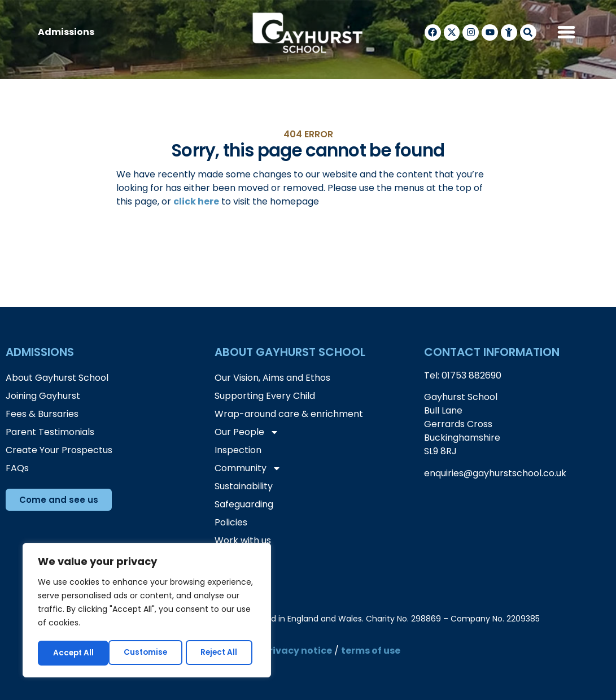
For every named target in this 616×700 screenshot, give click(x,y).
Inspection (238, 450)
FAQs (17, 468)
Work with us (243, 540)
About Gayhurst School (57, 378)
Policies (231, 522)
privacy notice (297, 651)
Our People (247, 432)
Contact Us (240, 558)
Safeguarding (244, 504)
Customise (75, 653)
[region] (147, 611)
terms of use (371, 651)
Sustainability (244, 486)
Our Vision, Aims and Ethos (272, 378)
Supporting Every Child (265, 396)
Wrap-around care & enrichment (289, 414)
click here (196, 201)
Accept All (221, 653)
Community (248, 468)
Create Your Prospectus (59, 450)
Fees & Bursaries (42, 414)
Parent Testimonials (50, 432)
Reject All (148, 653)
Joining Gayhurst (43, 396)
